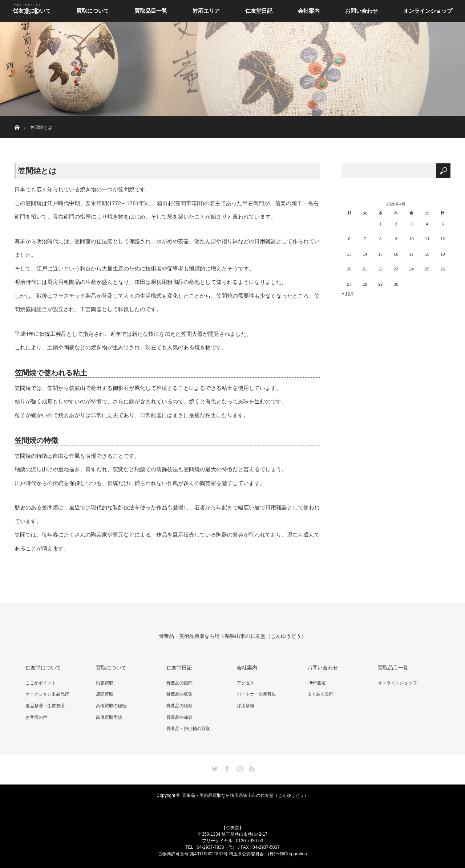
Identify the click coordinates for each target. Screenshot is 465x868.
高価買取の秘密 (111, 706)
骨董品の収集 (179, 694)
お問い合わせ (361, 11)
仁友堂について (43, 668)
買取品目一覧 (151, 11)
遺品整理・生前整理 (45, 706)
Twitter (214, 767)
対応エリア (206, 11)
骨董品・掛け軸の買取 (188, 729)
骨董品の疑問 (179, 683)
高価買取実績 (109, 717)
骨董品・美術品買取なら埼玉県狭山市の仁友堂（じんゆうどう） (232, 636)
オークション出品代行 (47, 694)
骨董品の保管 (179, 717)
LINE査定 (317, 683)
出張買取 (105, 683)
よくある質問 (320, 694)
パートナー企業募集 (256, 694)
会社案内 (309, 11)
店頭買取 (105, 694)
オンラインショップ (428, 11)
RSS (251, 767)
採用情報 (246, 706)
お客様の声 (36, 717)
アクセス (246, 683)
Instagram (239, 767)
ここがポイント (41, 683)
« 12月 (348, 294)
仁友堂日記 (259, 11)
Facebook (226, 767)
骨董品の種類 (179, 706)
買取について (93, 11)
